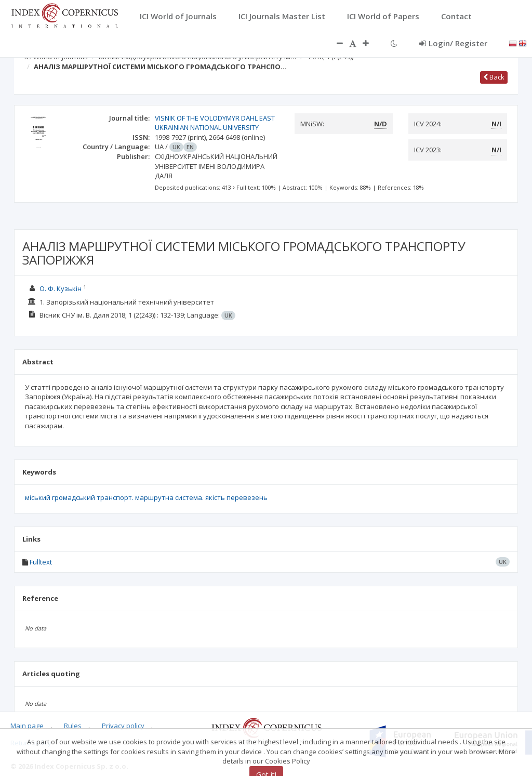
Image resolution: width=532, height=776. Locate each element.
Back (494, 77)
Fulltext (41, 562)
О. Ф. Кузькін (61, 288)
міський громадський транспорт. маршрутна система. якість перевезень (146, 497)
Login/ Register (453, 43)
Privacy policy (123, 726)
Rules (73, 726)
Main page (27, 726)
